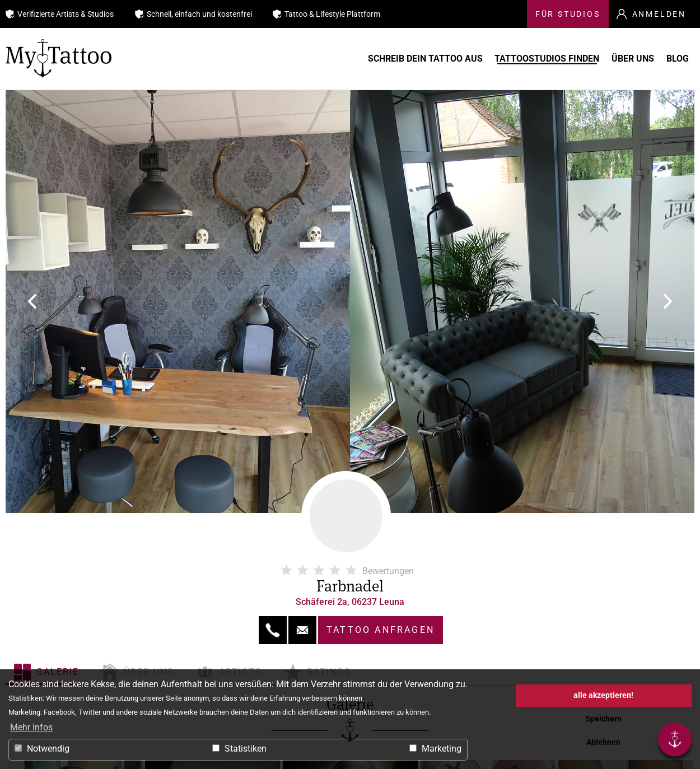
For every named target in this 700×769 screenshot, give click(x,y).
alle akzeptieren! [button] (603, 695)
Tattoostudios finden (513, 59)
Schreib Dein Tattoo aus (375, 59)
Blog (675, 59)
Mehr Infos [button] (31, 727)
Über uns (614, 59)
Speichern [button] (603, 719)
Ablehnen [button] (603, 742)
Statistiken (239, 749)
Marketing (435, 749)
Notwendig (42, 749)
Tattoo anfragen (381, 630)
